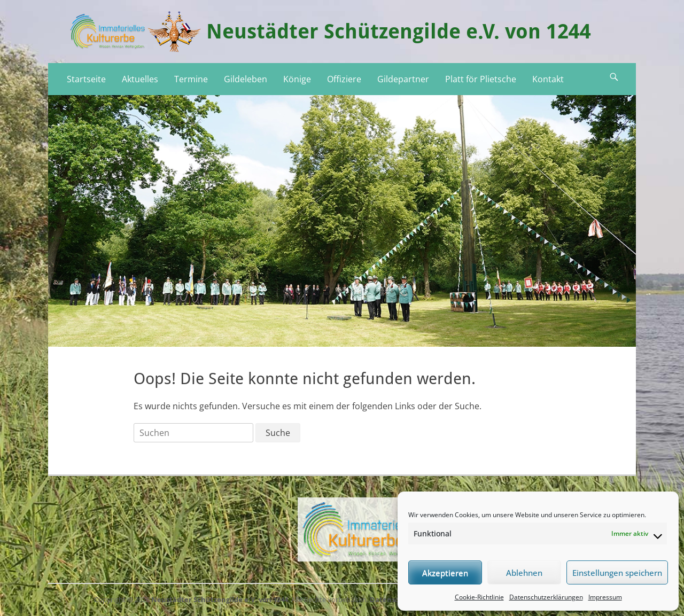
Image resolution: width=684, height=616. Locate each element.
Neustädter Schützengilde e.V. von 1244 (399, 32)
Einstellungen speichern (617, 573)
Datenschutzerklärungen (546, 597)
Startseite (86, 79)
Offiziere (344, 79)
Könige (297, 79)
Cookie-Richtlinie (479, 597)
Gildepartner (403, 79)
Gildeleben (246, 79)
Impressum (605, 597)
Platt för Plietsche (481, 79)
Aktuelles (140, 79)
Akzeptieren (445, 573)
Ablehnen (524, 573)
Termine (191, 79)
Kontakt (548, 79)
